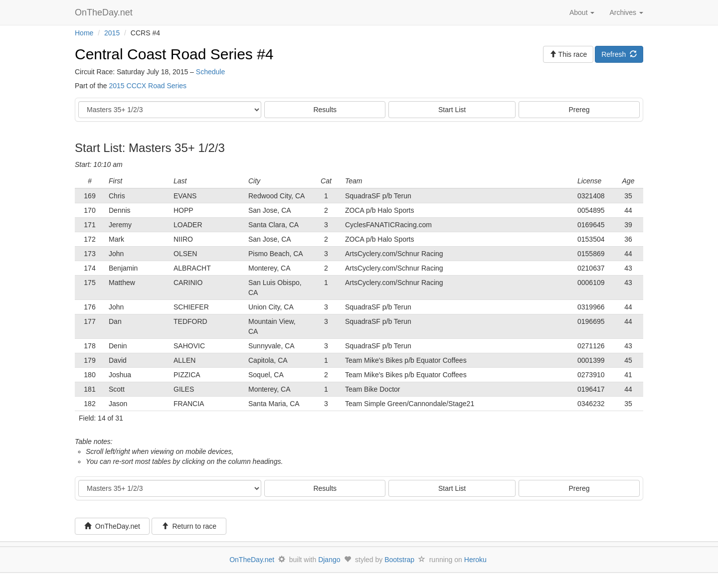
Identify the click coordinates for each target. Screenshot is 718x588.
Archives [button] (626, 12)
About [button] (582, 12)
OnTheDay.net (105, 12)
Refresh (619, 54)
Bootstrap (399, 560)
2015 (112, 33)
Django (329, 560)
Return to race (189, 526)
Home (84, 33)
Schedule (210, 72)
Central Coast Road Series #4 (174, 54)
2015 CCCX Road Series (148, 86)
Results (325, 110)
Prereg (579, 110)
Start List (452, 110)
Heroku (475, 560)
